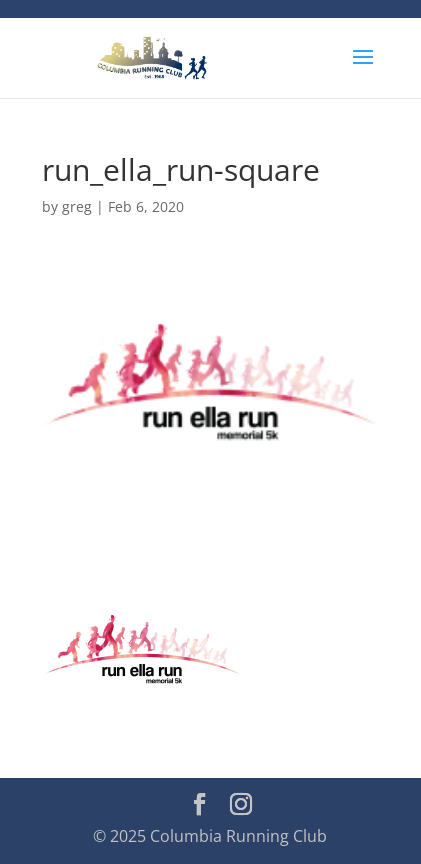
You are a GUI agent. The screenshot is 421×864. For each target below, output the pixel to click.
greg (77, 206)
